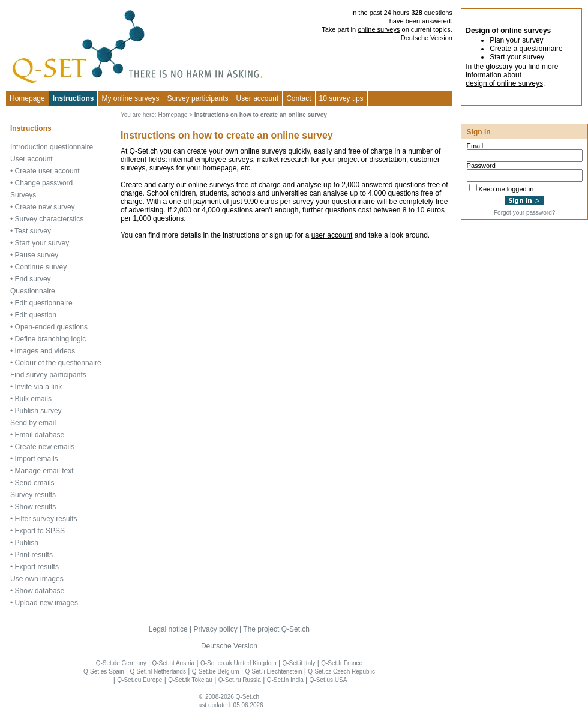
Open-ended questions (51, 327)
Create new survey (45, 207)
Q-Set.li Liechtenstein (273, 672)
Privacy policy (215, 629)
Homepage (27, 98)
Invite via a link (39, 387)
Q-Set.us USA (328, 680)
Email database (40, 435)
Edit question (36, 315)
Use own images (37, 579)
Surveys (23, 195)
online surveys (379, 29)
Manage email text (44, 471)
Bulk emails (33, 399)
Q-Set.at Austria (173, 663)
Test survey (33, 231)
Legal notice (168, 629)
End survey (33, 279)
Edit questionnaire (44, 303)
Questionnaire (33, 291)
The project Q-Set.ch (276, 629)
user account (332, 235)
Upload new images (46, 603)
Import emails (37, 459)
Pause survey (37, 255)
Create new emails (45, 447)
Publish (27, 543)
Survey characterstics (49, 219)
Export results (37, 567)
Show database (40, 591)
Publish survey (38, 411)
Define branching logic (51, 339)
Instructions (73, 98)
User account (31, 159)
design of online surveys (504, 83)
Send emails (35, 483)
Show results (36, 507)
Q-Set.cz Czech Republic (341, 672)
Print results (34, 555)
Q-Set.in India (285, 680)
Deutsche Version (427, 38)
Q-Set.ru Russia (240, 680)
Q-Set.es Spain (104, 672)
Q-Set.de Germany (121, 663)
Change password (44, 183)
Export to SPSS (40, 531)
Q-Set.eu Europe (139, 680)
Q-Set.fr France (342, 663)
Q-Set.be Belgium (216, 672)
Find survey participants (48, 375)
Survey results (33, 495)
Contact (298, 98)
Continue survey (41, 267)
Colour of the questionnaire (58, 363)
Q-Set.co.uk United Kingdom (238, 663)
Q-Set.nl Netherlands (158, 672)
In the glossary (489, 67)
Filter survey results (46, 519)
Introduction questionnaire (52, 147)
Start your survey (42, 243)
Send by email (33, 423)
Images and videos (45, 351)
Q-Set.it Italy (298, 663)
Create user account (47, 171)
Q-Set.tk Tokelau (190, 680)
